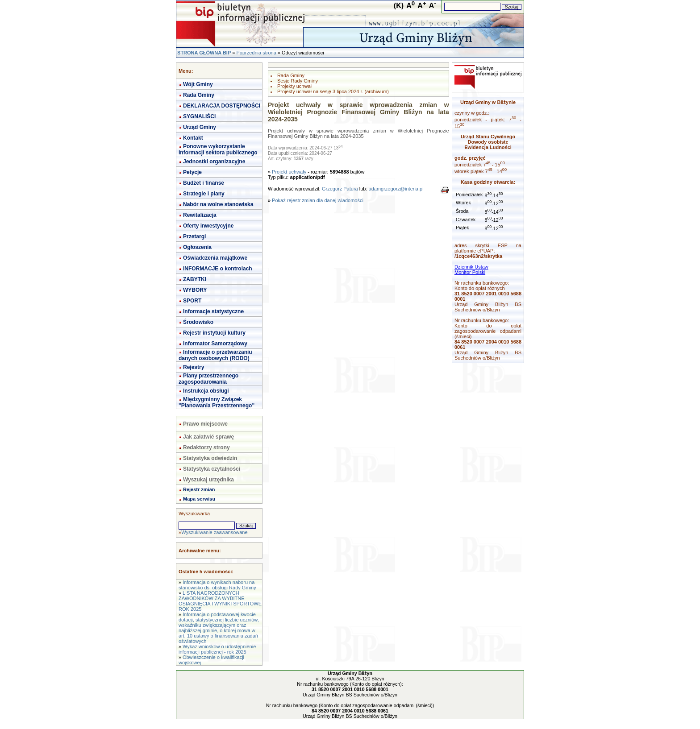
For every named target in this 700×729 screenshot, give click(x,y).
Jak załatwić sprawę (208, 437)
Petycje (192, 172)
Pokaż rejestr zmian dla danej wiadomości (318, 200)
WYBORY (195, 290)
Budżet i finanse (204, 183)
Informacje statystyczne (213, 311)
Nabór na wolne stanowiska (218, 204)
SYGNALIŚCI (199, 116)
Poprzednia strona (256, 53)
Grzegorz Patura (340, 189)
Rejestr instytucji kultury (214, 333)
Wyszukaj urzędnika (208, 480)
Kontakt (193, 138)
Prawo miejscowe (205, 424)
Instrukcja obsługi (206, 391)
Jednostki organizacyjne (214, 162)
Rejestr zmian (199, 489)
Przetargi (194, 236)
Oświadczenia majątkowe (215, 258)
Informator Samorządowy (215, 344)
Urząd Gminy (200, 127)
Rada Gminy (199, 95)
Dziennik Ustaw (471, 267)
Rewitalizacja (200, 215)
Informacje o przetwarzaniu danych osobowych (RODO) (215, 355)
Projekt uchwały (289, 172)
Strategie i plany (204, 194)
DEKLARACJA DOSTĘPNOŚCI (222, 106)
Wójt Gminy (198, 84)
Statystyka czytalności (212, 469)
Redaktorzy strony (206, 447)
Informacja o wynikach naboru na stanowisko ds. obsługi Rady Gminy (217, 585)
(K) (399, 6)
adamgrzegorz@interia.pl (396, 189)
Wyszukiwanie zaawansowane (214, 532)
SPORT (192, 301)
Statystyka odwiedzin (210, 458)
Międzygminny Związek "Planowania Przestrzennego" (217, 402)
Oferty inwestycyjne (208, 226)
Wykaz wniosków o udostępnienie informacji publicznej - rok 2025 (217, 649)
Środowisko (198, 322)
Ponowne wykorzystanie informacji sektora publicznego (218, 149)
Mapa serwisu (199, 499)
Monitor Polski (470, 272)
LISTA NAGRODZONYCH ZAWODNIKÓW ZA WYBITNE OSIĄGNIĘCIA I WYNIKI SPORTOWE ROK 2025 (220, 601)
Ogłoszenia (197, 247)
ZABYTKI (195, 279)
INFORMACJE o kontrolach (218, 269)
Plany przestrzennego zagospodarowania (208, 379)
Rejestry (194, 367)
